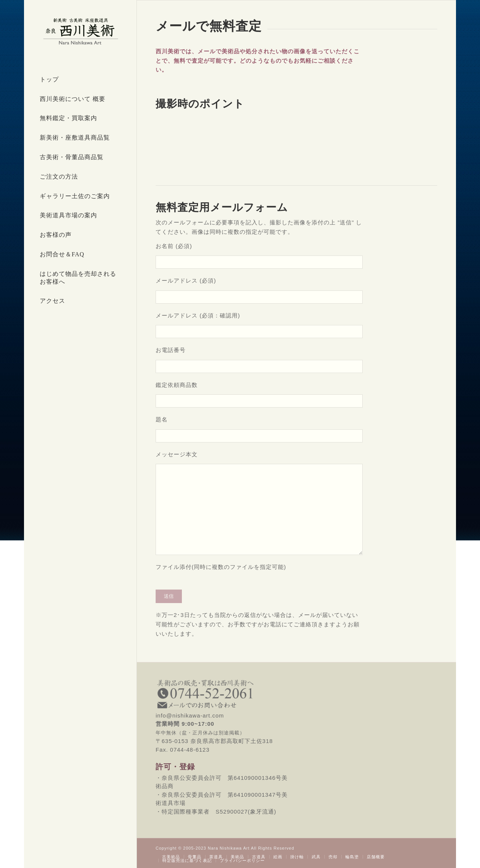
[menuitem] (80, 80)
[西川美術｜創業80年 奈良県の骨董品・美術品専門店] (80, 31)
